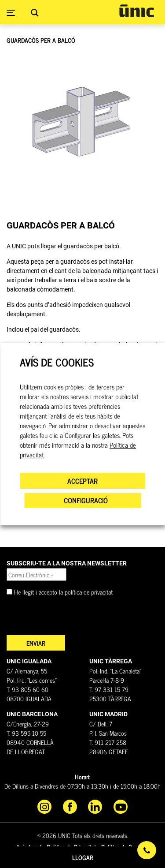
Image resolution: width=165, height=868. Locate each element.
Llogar (83, 857)
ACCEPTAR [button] (82, 481)
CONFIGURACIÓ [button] (86, 500)
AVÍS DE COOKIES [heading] (57, 362)
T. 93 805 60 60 (27, 689)
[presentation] (73, 618)
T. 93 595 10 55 (26, 733)
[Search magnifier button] (35, 13)
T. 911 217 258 (108, 742)
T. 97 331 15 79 (109, 689)
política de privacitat (89, 592)
